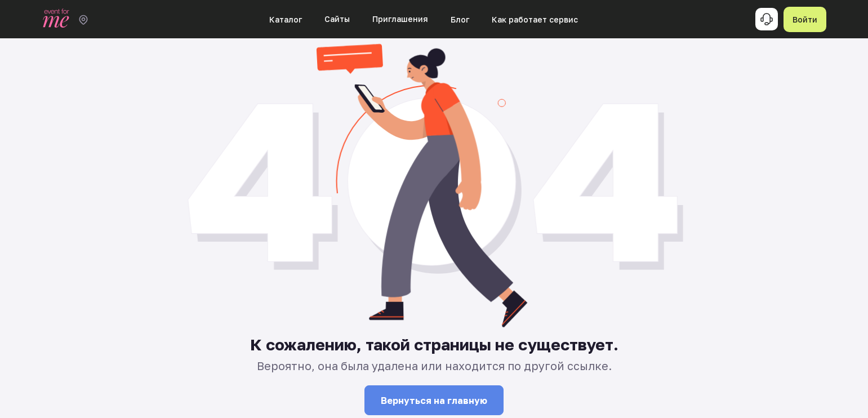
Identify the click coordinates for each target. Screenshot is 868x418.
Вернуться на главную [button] (434, 401)
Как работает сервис (535, 19)
